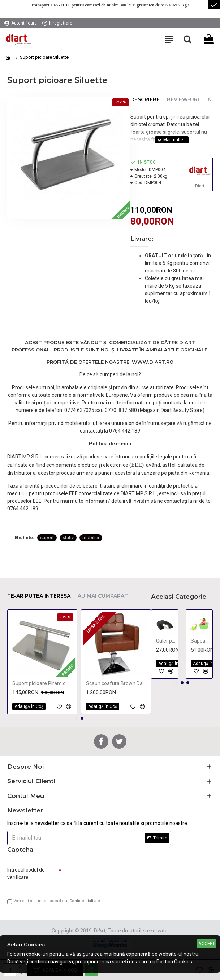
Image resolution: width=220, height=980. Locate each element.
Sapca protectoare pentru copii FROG (201, 641)
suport (47, 538)
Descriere (145, 100)
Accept (207, 943)
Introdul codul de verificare (26, 873)
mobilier (91, 538)
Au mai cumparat (103, 596)
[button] (76, 718)
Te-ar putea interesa (39, 596)
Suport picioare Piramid (39, 683)
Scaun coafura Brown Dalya (117, 683)
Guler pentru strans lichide (166, 641)
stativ (68, 538)
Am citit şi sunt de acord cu (54, 901)
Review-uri (183, 100)
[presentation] (112, 877)
